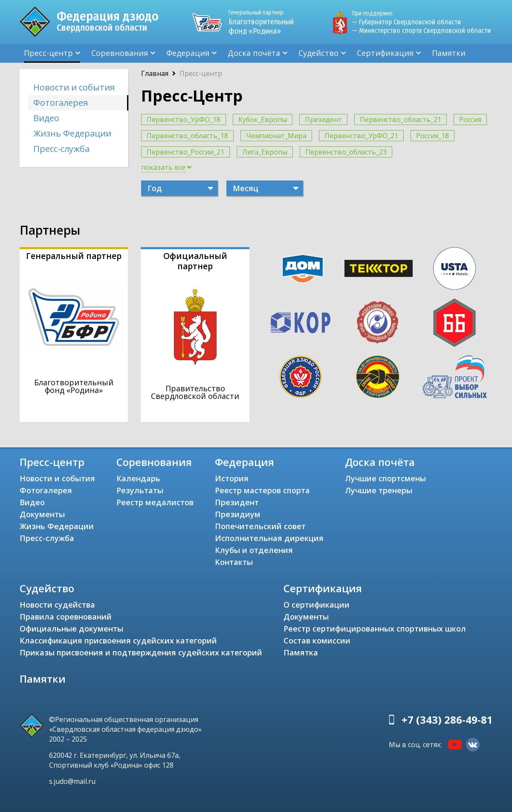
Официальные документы (71, 629)
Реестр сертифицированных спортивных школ (375, 629)
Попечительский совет (260, 526)
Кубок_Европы (263, 119)
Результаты (140, 490)
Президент (323, 119)
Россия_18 (432, 136)
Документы (42, 514)
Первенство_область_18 (187, 136)
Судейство (318, 53)
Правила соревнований (66, 617)
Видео (46, 118)
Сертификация (385, 53)
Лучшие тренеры (379, 490)
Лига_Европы (265, 152)
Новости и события (74, 87)
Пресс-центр (48, 53)
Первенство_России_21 (185, 152)
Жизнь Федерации (72, 133)
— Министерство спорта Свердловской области (421, 31)
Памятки (449, 53)
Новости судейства (57, 605)
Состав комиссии (317, 640)
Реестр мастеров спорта (262, 490)
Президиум (238, 514)
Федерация (188, 53)
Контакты (234, 562)
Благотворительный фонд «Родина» (265, 22)
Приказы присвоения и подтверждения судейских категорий (141, 652)
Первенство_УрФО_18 (184, 119)
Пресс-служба (61, 149)
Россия (470, 119)
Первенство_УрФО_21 (361, 136)
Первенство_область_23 (346, 152)
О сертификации (317, 605)
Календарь (138, 478)
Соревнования (120, 53)
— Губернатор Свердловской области (406, 22)
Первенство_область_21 (401, 119)
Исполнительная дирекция (269, 538)
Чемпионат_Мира (276, 136)
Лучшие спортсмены (385, 478)
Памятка (301, 652)
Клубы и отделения (254, 550)
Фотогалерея (61, 103)
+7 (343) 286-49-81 (447, 720)
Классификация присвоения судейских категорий (118, 640)
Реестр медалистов (155, 502)
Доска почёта (254, 53)
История (232, 478)
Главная (155, 73)
